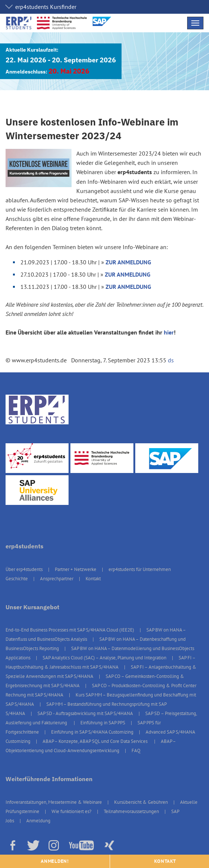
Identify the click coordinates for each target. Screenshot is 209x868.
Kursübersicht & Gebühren (141, 802)
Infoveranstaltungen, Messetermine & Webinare (54, 802)
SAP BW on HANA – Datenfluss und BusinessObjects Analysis (96, 634)
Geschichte (17, 579)
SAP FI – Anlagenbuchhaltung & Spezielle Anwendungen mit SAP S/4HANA (101, 672)
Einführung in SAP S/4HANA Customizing (92, 732)
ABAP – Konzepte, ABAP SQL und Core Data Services (96, 741)
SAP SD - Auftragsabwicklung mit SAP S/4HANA (85, 713)
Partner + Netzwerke (76, 569)
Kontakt (93, 579)
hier (169, 332)
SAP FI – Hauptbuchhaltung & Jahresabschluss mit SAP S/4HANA (100, 662)
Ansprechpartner (57, 579)
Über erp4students (24, 569)
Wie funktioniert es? (72, 811)
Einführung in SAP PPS (103, 723)
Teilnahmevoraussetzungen (131, 811)
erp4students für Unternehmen (140, 569)
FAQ (136, 750)
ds (171, 360)
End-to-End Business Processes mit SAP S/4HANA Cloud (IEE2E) (70, 630)
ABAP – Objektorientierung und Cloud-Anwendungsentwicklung (91, 746)
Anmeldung (38, 821)
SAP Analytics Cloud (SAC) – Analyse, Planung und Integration (104, 658)
